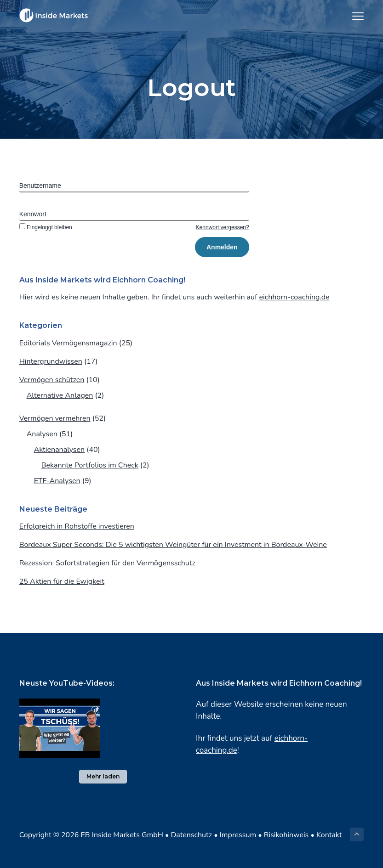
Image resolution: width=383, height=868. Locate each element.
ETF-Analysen (57, 481)
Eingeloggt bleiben (46, 227)
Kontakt (329, 835)
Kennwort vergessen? (223, 227)
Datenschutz (191, 835)
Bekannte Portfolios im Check (90, 465)
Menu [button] (354, 16)
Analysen (42, 434)
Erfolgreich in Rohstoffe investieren (77, 526)
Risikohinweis (286, 835)
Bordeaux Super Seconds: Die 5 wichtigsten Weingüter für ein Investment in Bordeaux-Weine (173, 545)
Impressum (238, 835)
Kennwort (33, 214)
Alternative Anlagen (60, 395)
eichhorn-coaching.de (294, 297)
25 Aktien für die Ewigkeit (62, 581)
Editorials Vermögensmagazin (68, 343)
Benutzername (40, 186)
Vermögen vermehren (55, 418)
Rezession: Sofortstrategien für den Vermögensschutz (107, 563)
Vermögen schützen (52, 380)
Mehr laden (103, 776)
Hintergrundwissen (51, 361)
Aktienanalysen (59, 450)
